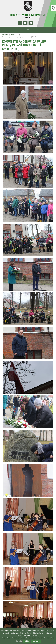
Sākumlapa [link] (5, 35)
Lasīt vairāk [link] (36, 641)
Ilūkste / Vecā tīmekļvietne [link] (28, 15)
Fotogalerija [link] (14, 35)
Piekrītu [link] (27, 641)
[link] (53, 8)
